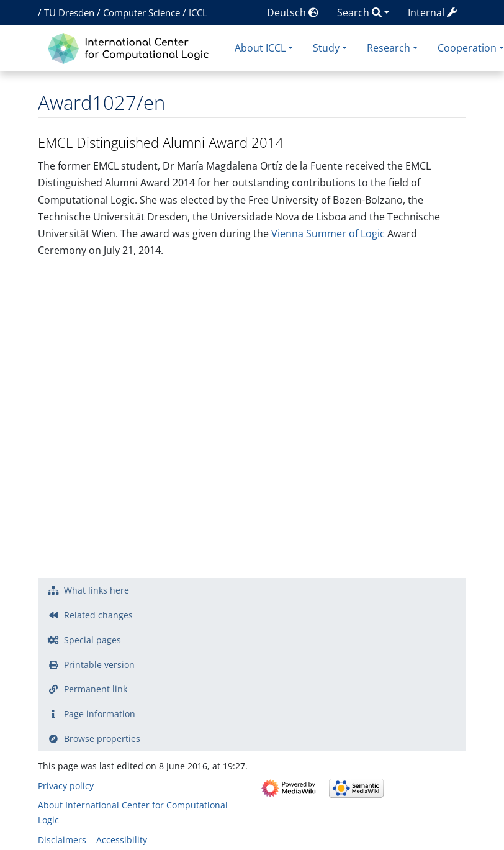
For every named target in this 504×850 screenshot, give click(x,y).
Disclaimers (62, 840)
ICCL (198, 12)
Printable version (99, 665)
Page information (100, 714)
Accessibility (122, 840)
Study (326, 48)
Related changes (98, 615)
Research (389, 48)
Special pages (92, 640)
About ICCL (260, 48)
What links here (97, 590)
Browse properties (102, 739)
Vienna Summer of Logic (328, 233)
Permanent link (96, 689)
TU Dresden (69, 12)
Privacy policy (66, 786)
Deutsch (293, 12)
